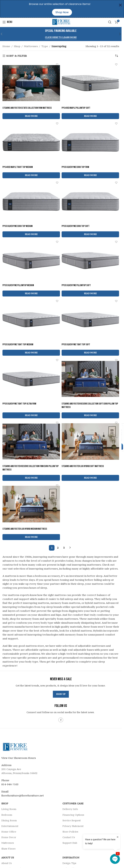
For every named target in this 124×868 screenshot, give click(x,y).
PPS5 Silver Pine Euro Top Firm (75, 167)
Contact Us (69, 837)
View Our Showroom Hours (19, 758)
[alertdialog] (62, 9)
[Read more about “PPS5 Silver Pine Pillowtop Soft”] (90, 294)
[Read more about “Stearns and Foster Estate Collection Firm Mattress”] (31, 116)
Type (45, 46)
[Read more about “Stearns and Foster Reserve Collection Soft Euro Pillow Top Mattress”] (90, 415)
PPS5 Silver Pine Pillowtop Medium (18, 285)
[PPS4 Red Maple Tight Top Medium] (31, 142)
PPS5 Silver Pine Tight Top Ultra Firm (19, 404)
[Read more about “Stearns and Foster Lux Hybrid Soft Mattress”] (90, 478)
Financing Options (73, 815)
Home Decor (9, 837)
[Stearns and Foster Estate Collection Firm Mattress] (31, 83)
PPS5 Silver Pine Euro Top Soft (76, 226)
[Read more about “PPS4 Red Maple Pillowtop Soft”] (90, 116)
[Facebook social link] (61, 720)
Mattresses (31, 46)
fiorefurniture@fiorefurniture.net (23, 795)
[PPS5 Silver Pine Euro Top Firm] (90, 142)
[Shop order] (117, 56)
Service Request (72, 820)
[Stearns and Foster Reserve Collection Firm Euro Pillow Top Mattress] (31, 442)
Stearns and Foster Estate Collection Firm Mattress (27, 108)
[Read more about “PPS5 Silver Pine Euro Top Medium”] (31, 234)
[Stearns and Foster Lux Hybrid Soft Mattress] (90, 442)
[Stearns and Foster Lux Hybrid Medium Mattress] (31, 504)
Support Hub (70, 843)
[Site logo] (61, 22)
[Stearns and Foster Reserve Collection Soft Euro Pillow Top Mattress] (90, 379)
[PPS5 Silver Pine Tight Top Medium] (31, 320)
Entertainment (10, 826)
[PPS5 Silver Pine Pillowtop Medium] (31, 261)
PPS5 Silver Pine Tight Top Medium (18, 345)
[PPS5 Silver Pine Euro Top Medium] (31, 201)
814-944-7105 (10, 784)
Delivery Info (70, 809)
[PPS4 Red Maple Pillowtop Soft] (90, 83)
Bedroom (7, 815)
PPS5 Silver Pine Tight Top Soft (76, 345)
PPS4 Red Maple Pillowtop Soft (76, 108)
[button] (120, 34)
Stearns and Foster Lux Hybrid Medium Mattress (25, 529)
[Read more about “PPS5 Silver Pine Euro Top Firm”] (90, 175)
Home (6, 46)
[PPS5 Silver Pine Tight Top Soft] (90, 320)
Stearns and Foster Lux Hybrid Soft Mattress (83, 466)
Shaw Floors (8, 849)
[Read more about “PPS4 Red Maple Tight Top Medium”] (31, 175)
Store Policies (70, 832)
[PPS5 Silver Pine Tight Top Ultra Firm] (31, 379)
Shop (17, 46)
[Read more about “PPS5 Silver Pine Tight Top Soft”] (90, 353)
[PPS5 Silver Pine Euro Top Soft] (90, 201)
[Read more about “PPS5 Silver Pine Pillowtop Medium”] (31, 294)
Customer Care (73, 803)
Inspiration (71, 858)
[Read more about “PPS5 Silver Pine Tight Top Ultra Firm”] (31, 415)
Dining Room (9, 820)
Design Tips (69, 863)
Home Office (9, 832)
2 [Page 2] (58, 548)
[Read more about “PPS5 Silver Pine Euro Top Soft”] (90, 234)
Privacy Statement (73, 826)
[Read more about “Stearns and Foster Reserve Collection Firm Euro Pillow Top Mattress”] (31, 478)
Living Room (9, 809)
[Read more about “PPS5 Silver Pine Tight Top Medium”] (31, 353)
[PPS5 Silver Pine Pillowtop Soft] (90, 261)
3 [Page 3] (64, 548)
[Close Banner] (120, 5)
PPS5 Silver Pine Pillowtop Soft (76, 285)
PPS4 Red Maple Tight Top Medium (18, 167)
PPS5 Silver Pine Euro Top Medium (18, 226)
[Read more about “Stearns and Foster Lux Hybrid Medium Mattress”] (31, 537)
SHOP (5, 803)
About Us (8, 858)
